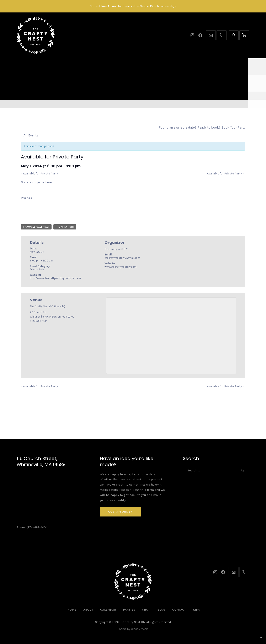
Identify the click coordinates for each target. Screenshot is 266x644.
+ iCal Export (65, 227)
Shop (147, 67)
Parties (127, 67)
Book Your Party (233, 127)
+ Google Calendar (36, 227)
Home (65, 67)
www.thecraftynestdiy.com (121, 267)
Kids (202, 67)
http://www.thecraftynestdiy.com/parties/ (56, 278)
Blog (163, 67)
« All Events (30, 135)
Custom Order (120, 512)
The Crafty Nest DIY (132, 622)
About (83, 67)
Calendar (105, 67)
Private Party (37, 269)
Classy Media (140, 629)
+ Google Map (38, 321)
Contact (183, 67)
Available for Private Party (39, 174)
